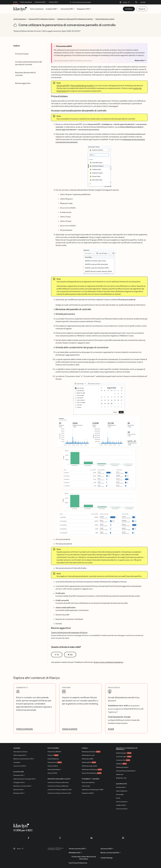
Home (15, 2)
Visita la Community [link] (24, 729)
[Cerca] (136, 2)
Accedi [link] (111, 729)
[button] (99, 166)
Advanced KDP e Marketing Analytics (42, 19)
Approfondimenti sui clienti (105, 19)
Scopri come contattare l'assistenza (108, 662)
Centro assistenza (26, 2)
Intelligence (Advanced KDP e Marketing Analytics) (75, 19)
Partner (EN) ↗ (54, 2)
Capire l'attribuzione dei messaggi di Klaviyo (69, 632)
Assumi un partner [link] (70, 729)
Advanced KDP (63, 86)
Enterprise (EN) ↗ (40, 2)
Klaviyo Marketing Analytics (83, 86)
